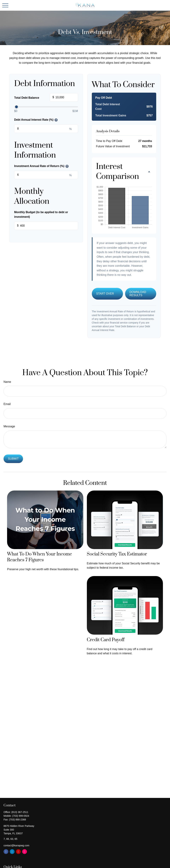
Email (7, 404)
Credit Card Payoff (106, 640)
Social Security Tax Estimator (117, 554)
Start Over (105, 294)
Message (9, 426)
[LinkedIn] (12, 852)
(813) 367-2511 (20, 812)
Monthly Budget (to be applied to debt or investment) (41, 214)
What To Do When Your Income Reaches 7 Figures (40, 557)
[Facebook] (6, 852)
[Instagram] (25, 852)
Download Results (138, 294)
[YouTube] (18, 852)
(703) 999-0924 (21, 816)
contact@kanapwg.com (16, 845)
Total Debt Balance (46, 98)
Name (7, 382)
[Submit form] (13, 459)
